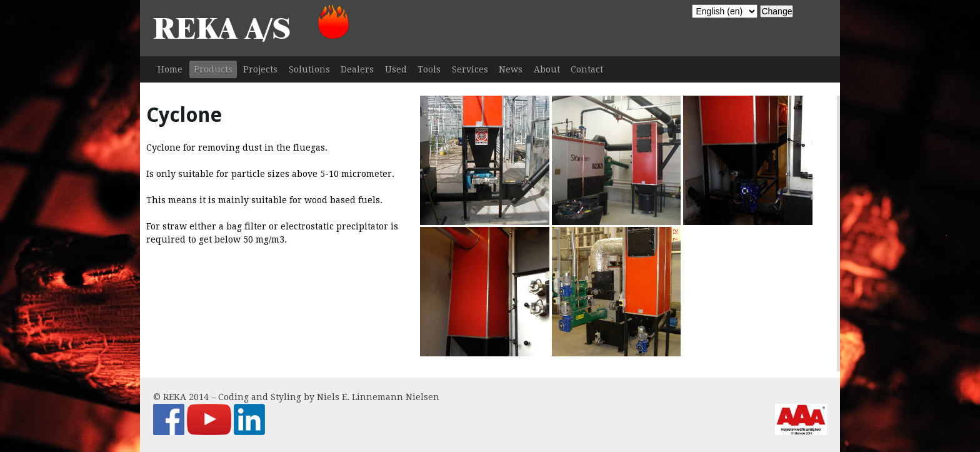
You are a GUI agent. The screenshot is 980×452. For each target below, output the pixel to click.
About (547, 69)
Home (170, 69)
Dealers (357, 69)
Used (396, 69)
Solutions (309, 69)
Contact (587, 69)
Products (213, 69)
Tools (429, 69)
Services (470, 69)
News (511, 69)
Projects (260, 69)
